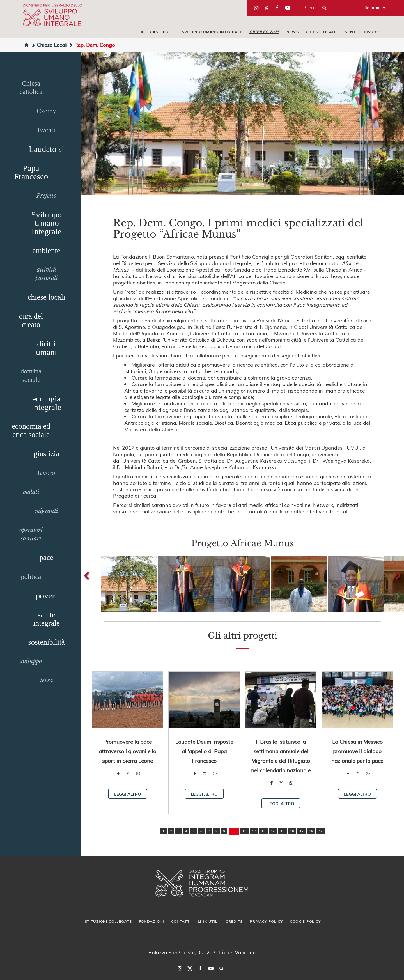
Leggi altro (128, 794)
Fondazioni (151, 921)
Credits (234, 921)
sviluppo (31, 661)
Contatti (181, 921)
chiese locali (46, 297)
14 (273, 831)
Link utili (208, 921)
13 (263, 831)
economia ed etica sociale (31, 430)
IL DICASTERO (155, 32)
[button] (129, 584)
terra (46, 680)
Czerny (46, 111)
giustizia (46, 454)
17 (302, 831)
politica (31, 577)
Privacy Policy (266, 921)
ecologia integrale (46, 403)
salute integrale (46, 619)
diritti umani (46, 348)
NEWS (293, 32)
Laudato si (47, 149)
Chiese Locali (49, 45)
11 (244, 831)
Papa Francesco (31, 172)
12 (254, 831)
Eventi (46, 130)
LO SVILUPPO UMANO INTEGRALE (209, 32)
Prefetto (46, 196)
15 (283, 831)
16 (292, 831)
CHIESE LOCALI (321, 32)
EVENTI (350, 32)
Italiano (372, 8)
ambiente (46, 251)
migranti (47, 511)
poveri (46, 595)
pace (46, 557)
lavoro (46, 473)
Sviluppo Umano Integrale (46, 223)
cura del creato (31, 320)
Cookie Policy (305, 921)
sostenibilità (46, 642)
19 (321, 831)
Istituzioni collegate (108, 921)
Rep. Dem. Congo (92, 45)
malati (31, 492)
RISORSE (372, 32)
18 (311, 831)
